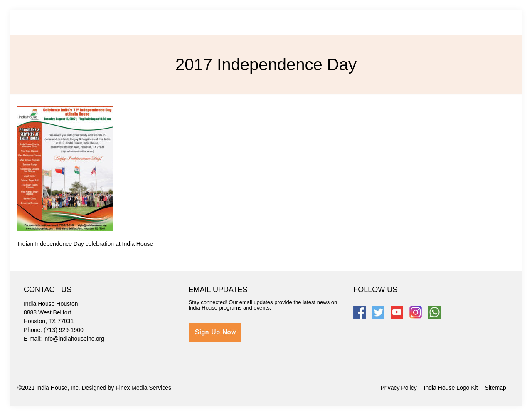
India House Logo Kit (451, 388)
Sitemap (495, 388)
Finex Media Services (143, 388)
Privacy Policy (399, 388)
